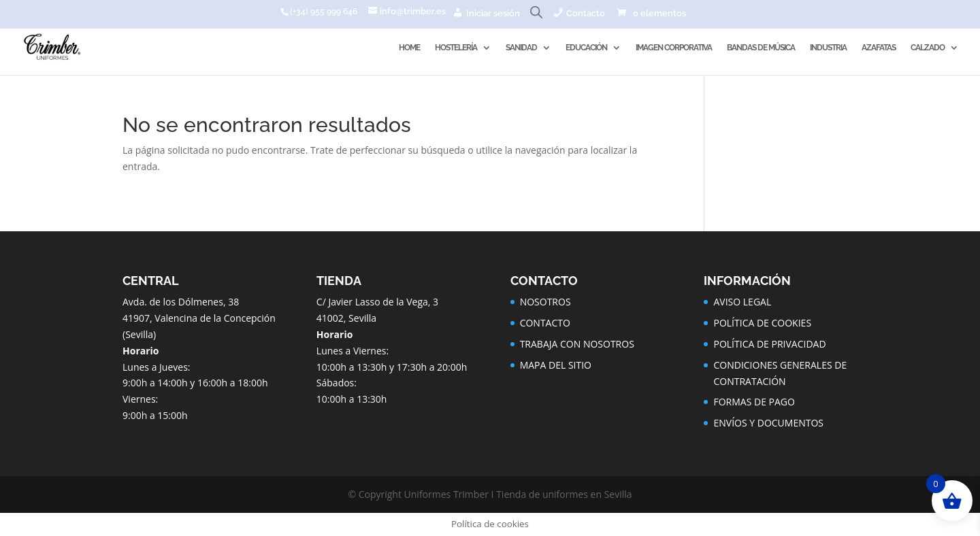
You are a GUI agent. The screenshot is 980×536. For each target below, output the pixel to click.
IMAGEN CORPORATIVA (674, 48)
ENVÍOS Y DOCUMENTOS (768, 423)
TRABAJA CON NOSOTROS (577, 344)
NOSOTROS (545, 302)
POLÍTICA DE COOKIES (762, 323)
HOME (409, 48)
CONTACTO (545, 323)
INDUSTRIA (828, 48)
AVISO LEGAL (742, 302)
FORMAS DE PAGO (754, 402)
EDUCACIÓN (586, 48)
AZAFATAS (879, 48)
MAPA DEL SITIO (556, 365)
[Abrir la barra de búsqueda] (536, 15)
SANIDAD (521, 48)
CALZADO (928, 48)
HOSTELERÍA (456, 48)
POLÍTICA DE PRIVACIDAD (769, 344)
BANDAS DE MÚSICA (761, 48)
